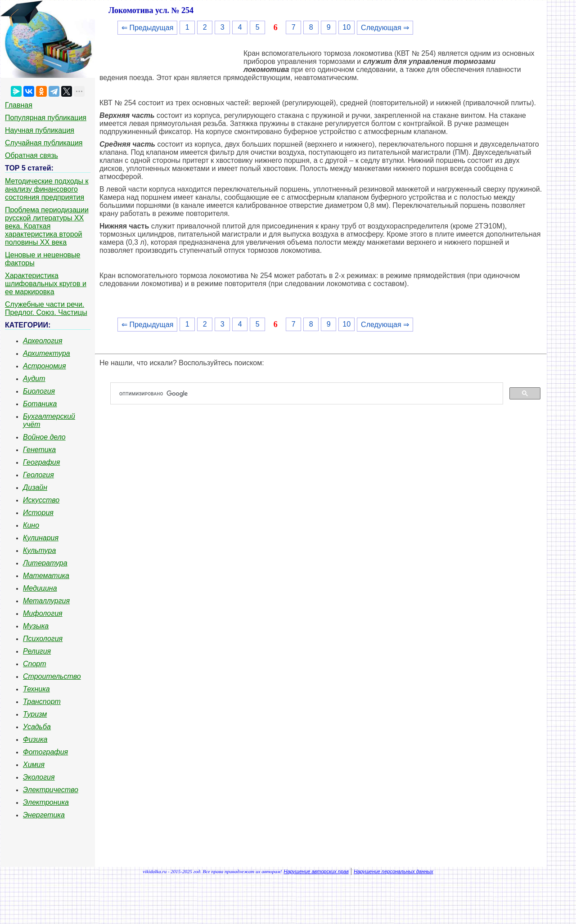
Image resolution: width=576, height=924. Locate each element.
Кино (31, 525)
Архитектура (47, 353)
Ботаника (40, 404)
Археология (43, 341)
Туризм (35, 714)
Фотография (45, 752)
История (38, 513)
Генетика (39, 450)
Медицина (40, 588)
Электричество (51, 790)
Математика (46, 576)
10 (346, 27)
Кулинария (41, 538)
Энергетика (44, 815)
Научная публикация (40, 130)
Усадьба (37, 727)
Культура (39, 550)
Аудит (34, 379)
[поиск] (310, 394)
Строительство (52, 676)
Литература (45, 563)
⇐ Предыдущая (147, 28)
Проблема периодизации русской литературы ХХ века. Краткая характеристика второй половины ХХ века (47, 226)
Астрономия (45, 366)
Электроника (46, 802)
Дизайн (35, 487)
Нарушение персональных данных (394, 871)
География (41, 462)
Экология (39, 777)
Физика (35, 739)
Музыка (36, 626)
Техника (36, 689)
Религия (37, 651)
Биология (39, 391)
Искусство (41, 500)
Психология (43, 639)
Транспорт (42, 702)
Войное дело (44, 437)
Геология (38, 475)
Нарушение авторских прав (316, 871)
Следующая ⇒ (385, 28)
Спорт (35, 664)
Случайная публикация (44, 143)
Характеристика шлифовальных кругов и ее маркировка (46, 284)
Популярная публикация (46, 118)
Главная (19, 105)
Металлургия (46, 601)
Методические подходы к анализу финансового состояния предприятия (47, 189)
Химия (34, 765)
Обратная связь (31, 155)
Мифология (43, 613)
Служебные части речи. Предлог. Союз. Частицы (46, 308)
